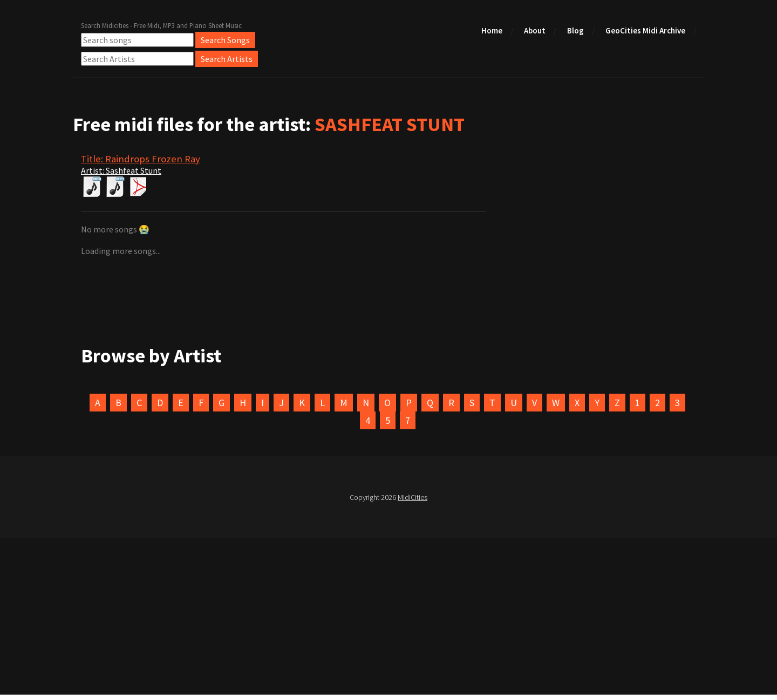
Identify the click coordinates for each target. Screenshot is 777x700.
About (535, 30)
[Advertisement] (388, 619)
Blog (575, 30)
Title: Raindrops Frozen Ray (141, 159)
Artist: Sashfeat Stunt (121, 170)
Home (492, 30)
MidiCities (413, 497)
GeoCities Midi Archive (645, 30)
